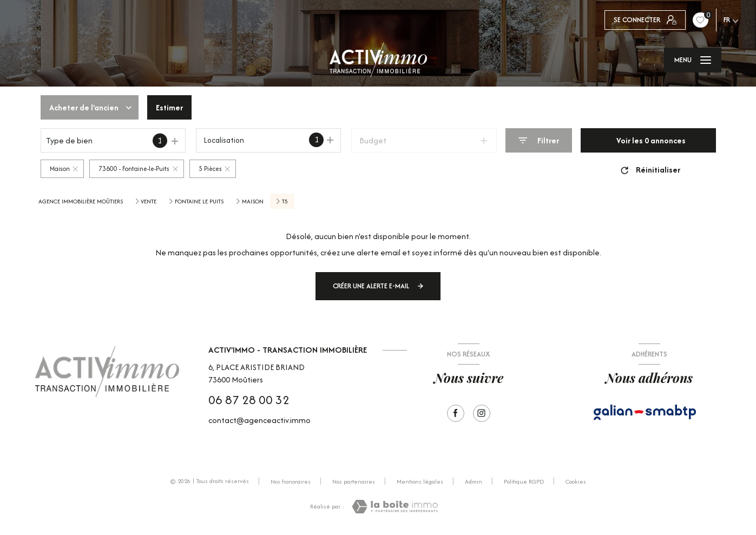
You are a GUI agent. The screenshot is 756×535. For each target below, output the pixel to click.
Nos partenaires (354, 481)
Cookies (576, 482)
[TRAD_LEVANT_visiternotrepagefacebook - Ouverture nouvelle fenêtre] (456, 413)
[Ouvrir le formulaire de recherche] (539, 140)
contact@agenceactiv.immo (259, 420)
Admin (474, 481)
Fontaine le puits (199, 201)
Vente (149, 201)
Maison (253, 201)
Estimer (169, 107)
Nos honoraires (291, 481)
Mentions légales (420, 481)
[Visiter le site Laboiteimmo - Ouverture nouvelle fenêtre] (395, 507)
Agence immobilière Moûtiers (81, 201)
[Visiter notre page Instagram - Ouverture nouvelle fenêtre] (482, 413)
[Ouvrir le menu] (693, 60)
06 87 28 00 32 (249, 400)
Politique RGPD (524, 481)
